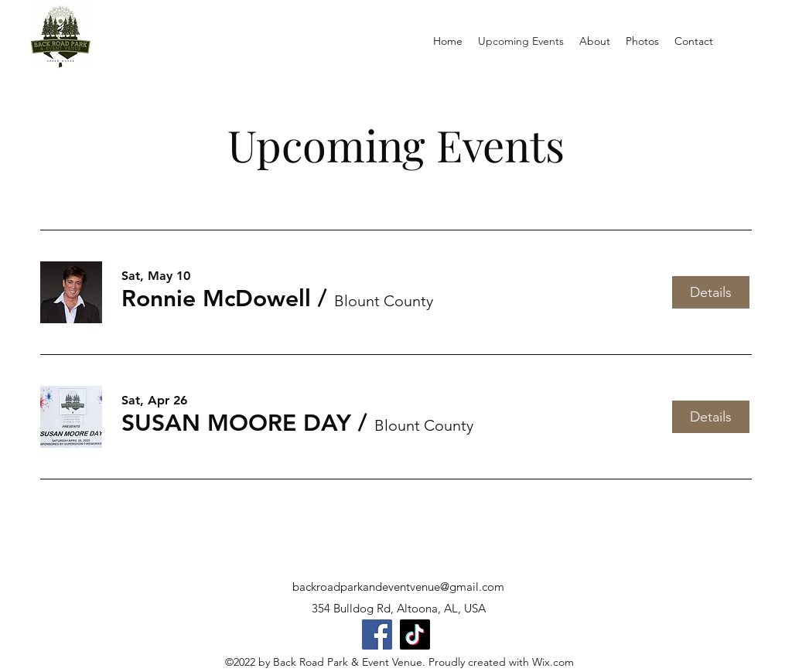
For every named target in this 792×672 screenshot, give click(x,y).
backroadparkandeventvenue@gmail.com (398, 587)
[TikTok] (415, 634)
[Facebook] (377, 634)
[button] (216, 298)
